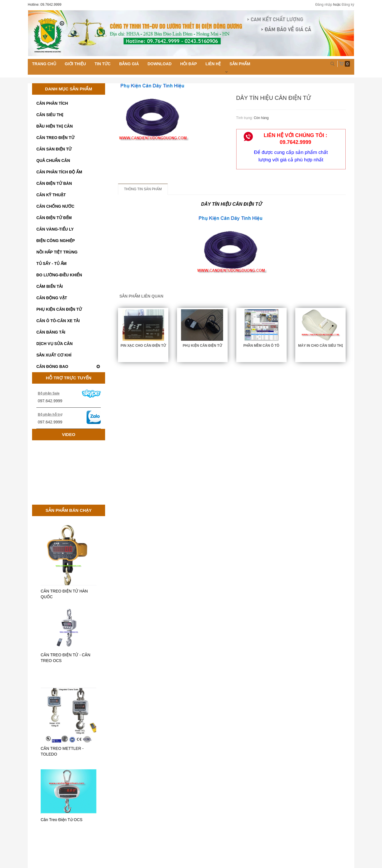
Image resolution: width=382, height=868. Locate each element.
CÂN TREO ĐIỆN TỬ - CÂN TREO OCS (65, 658)
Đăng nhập (324, 5)
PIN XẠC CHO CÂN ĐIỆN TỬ (143, 346)
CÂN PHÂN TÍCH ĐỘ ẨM (59, 172)
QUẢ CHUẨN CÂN (53, 160)
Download (160, 64)
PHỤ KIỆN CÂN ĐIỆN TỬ (59, 309)
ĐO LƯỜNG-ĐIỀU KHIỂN (59, 275)
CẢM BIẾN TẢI (50, 286)
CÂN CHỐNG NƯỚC (55, 206)
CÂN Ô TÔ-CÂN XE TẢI (58, 321)
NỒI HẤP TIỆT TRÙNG (57, 252)
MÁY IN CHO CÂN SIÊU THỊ (320, 346)
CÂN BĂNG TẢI (51, 332)
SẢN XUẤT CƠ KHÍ (54, 355)
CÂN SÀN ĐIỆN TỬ (54, 149)
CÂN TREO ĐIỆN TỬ (55, 138)
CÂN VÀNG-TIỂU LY (55, 229)
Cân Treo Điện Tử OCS (62, 820)
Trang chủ (44, 64)
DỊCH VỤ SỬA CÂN (55, 344)
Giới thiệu (75, 64)
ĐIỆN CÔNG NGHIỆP (56, 241)
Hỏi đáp (188, 64)
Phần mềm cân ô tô (261, 346)
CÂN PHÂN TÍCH (52, 103)
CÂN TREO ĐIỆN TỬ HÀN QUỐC (64, 594)
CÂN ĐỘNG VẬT (52, 298)
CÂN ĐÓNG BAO (69, 366)
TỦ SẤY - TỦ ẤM (51, 263)
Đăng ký (348, 5)
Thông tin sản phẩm (143, 189)
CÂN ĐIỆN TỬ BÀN (54, 183)
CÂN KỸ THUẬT (51, 195)
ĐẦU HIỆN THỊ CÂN (55, 126)
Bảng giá (129, 64)
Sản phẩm (240, 64)
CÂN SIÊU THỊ (50, 115)
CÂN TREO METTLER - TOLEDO (62, 751)
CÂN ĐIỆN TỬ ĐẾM (54, 218)
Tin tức (103, 64)
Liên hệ (213, 64)
